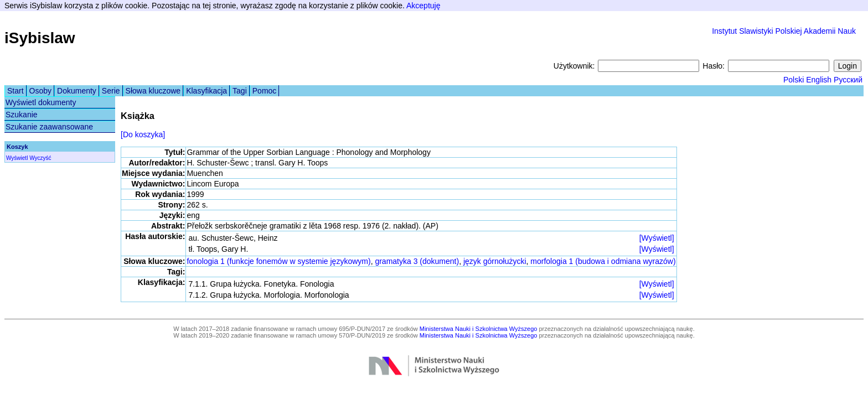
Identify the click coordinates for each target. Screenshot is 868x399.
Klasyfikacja (206, 91)
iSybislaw (40, 38)
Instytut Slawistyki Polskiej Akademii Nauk (784, 31)
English (819, 80)
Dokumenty (77, 91)
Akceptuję (423, 6)
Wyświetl (17, 158)
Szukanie (22, 115)
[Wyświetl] (657, 238)
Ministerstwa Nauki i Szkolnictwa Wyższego (479, 329)
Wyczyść (40, 158)
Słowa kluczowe (153, 91)
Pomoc (265, 91)
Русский (848, 80)
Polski (794, 80)
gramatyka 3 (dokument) (417, 261)
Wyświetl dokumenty (41, 102)
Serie (111, 91)
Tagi (240, 91)
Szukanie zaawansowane (49, 127)
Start (15, 91)
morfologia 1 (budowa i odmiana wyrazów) (603, 261)
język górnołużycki (495, 261)
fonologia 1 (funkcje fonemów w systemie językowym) (278, 261)
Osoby (40, 91)
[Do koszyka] (143, 134)
